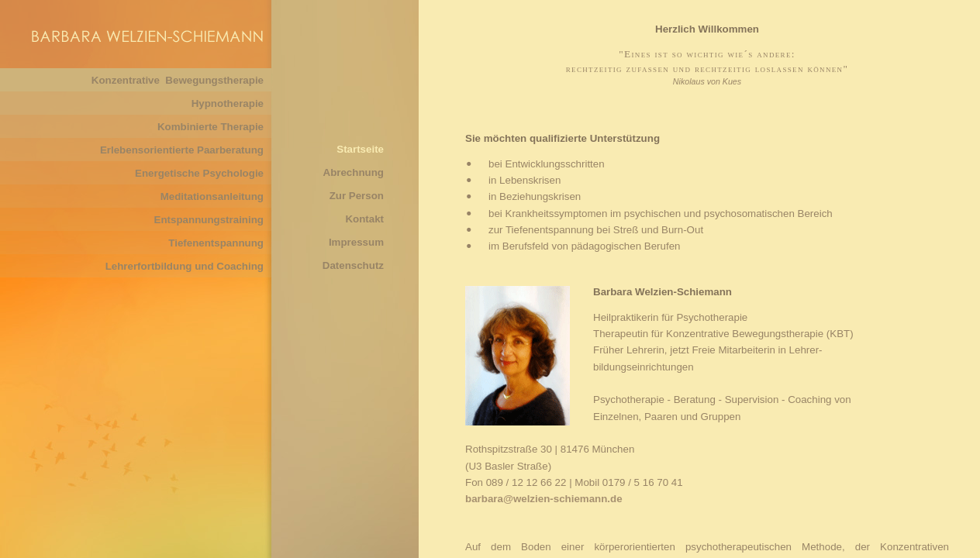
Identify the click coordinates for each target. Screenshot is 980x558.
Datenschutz (353, 265)
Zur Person (357, 196)
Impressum (356, 242)
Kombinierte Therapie (210, 127)
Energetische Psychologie (199, 173)
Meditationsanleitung (212, 196)
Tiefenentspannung (216, 243)
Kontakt (364, 219)
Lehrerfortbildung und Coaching (185, 266)
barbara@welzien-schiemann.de (544, 499)
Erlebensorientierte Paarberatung (182, 150)
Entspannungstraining (209, 220)
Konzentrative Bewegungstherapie (178, 80)
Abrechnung (354, 172)
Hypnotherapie (228, 103)
